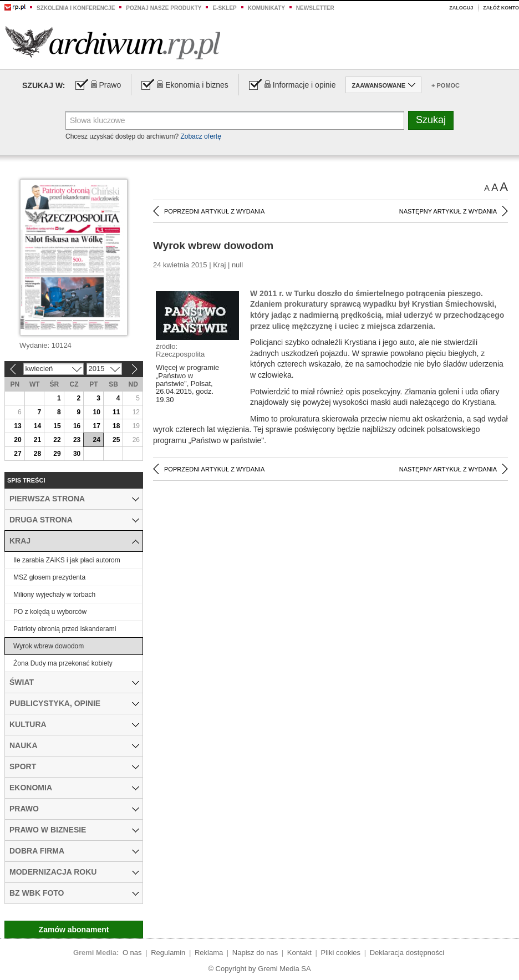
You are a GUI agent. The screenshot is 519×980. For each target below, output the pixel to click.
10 (96, 412)
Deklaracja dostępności (407, 953)
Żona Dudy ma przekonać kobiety (63, 663)
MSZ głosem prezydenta (49, 577)
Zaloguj (461, 8)
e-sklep (224, 8)
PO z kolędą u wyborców (50, 612)
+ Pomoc (446, 85)
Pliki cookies (341, 953)
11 (116, 412)
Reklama (209, 953)
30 (77, 454)
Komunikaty (266, 8)
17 (96, 426)
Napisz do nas (255, 953)
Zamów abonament (74, 930)
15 (57, 426)
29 (57, 454)
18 (116, 426)
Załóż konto (501, 8)
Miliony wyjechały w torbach (54, 595)
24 (96, 440)
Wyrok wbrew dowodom (49, 646)
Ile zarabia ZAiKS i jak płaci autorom (67, 560)
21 (37, 440)
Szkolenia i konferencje (76, 8)
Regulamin (168, 953)
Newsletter (315, 8)
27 (17, 454)
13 (17, 426)
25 (116, 440)
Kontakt (299, 953)
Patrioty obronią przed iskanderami (65, 629)
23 (77, 440)
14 (37, 426)
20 (17, 440)
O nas (132, 953)
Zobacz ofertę (200, 136)
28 (37, 454)
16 (77, 426)
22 (57, 440)
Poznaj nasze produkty (164, 8)
